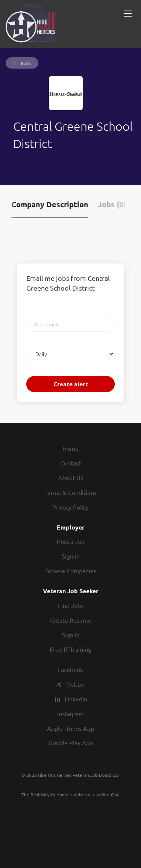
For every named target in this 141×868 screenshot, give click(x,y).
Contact (70, 463)
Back (25, 63)
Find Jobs (71, 605)
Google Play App (71, 742)
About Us (71, 478)
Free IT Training (70, 649)
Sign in (71, 556)
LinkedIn (76, 699)
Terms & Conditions (70, 492)
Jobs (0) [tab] (112, 204)
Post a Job (71, 541)
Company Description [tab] (50, 204)
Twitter (76, 684)
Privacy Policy (70, 507)
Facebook (70, 669)
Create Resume (71, 620)
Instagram (70, 713)
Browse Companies (71, 571)
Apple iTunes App (70, 728)
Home (70, 448)
